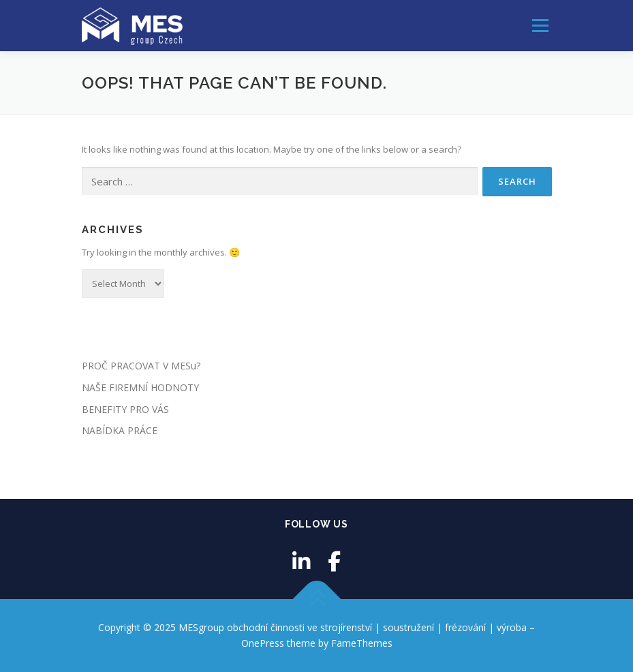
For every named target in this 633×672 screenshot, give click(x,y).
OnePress (263, 643)
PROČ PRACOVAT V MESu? (141, 366)
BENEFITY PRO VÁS (125, 409)
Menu (540, 25)
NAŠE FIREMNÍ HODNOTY (140, 387)
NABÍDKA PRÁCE (120, 430)
